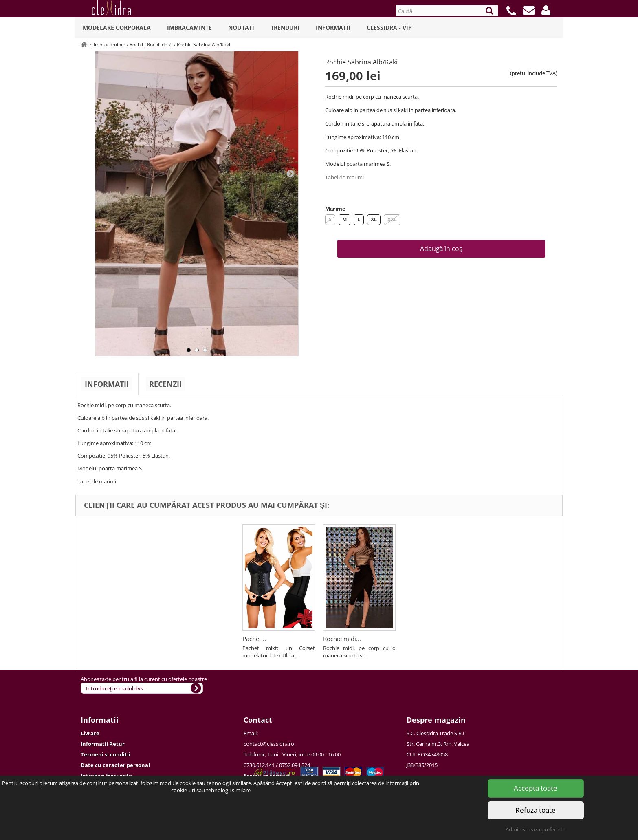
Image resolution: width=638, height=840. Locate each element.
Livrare (90, 733)
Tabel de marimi (344, 177)
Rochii (136, 45)
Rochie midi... (342, 639)
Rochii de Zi (160, 45)
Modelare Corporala (117, 28)
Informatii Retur (103, 744)
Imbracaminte (189, 28)
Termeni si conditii (106, 754)
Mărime (335, 209)
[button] (546, 10)
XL (374, 219)
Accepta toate (536, 788)
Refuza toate (536, 810)
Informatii (333, 28)
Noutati (241, 28)
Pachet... (254, 639)
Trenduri (285, 28)
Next (290, 173)
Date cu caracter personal (115, 765)
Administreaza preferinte (536, 829)
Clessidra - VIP (389, 28)
